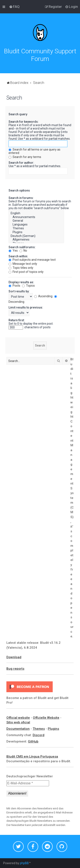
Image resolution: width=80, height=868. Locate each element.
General (36, 221)
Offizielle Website (46, 718)
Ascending (43, 296)
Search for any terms (25, 157)
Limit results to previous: (26, 307)
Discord (39, 735)
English (36, 213)
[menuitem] (14, 7)
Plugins (36, 232)
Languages (36, 225)
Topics (28, 286)
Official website (18, 718)
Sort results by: (19, 291)
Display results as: (21, 282)
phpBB (24, 863)
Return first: (17, 320)
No (23, 251)
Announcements (36, 217)
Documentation (18, 729)
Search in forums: (21, 198)
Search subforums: (22, 247)
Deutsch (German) (36, 236)
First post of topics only (26, 272)
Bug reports (15, 669)
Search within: (18, 256)
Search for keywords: (24, 122)
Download (14, 657)
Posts (14, 286)
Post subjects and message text (32, 260)
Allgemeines (36, 240)
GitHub (33, 741)
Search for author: (21, 163)
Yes (13, 251)
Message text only (23, 264)
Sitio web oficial (18, 722)
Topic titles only (21, 268)
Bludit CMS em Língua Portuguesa (32, 757)
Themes (36, 228)
